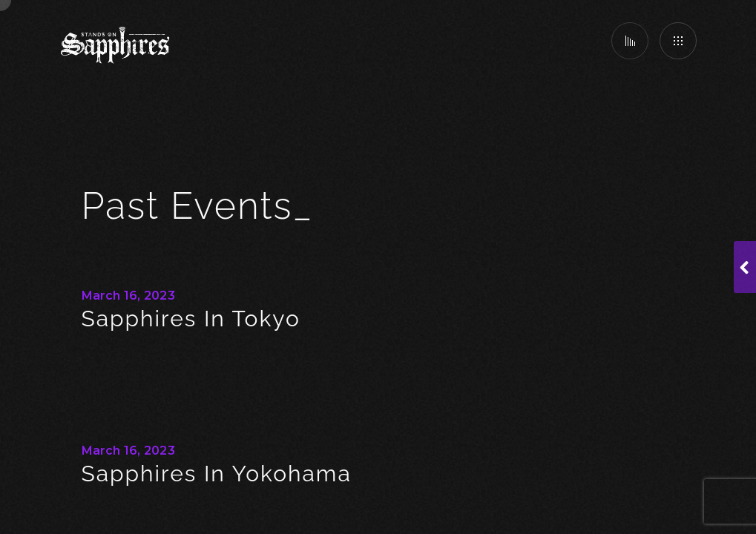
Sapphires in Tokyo (191, 319)
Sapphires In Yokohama (217, 474)
